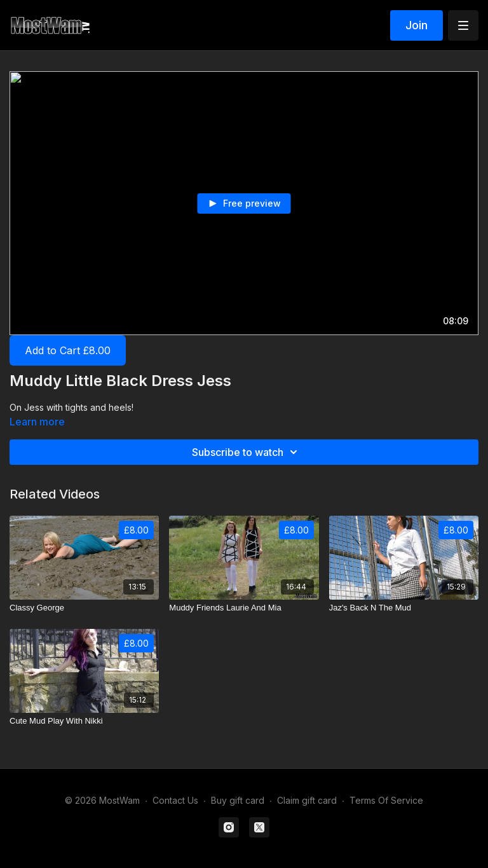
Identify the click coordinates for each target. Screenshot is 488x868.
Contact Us (175, 800)
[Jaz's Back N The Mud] (404, 608)
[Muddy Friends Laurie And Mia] (244, 608)
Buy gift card (238, 800)
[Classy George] (84, 608)
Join (417, 25)
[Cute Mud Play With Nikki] (84, 721)
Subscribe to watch (247, 452)
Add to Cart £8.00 (68, 350)
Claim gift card (307, 800)
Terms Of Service (386, 800)
